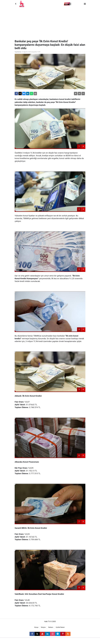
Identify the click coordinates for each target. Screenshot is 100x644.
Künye (36, 627)
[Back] (16, 4)
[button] (68, 4)
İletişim (43, 627)
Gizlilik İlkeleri (60, 627)
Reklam (51, 627)
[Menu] (85, 4)
